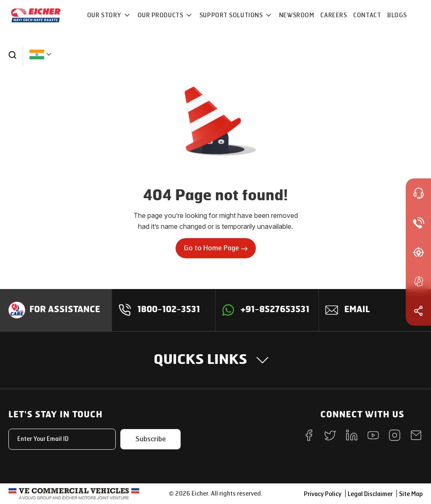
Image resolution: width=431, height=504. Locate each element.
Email (357, 310)
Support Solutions (232, 15)
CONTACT (367, 15)
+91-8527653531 (275, 310)
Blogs (397, 15)
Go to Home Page (216, 248)
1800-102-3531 (169, 310)
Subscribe (151, 439)
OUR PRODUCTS (161, 15)
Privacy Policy (323, 494)
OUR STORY (105, 15)
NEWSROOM (297, 15)
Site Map (411, 494)
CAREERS (334, 15)
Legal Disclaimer (370, 494)
